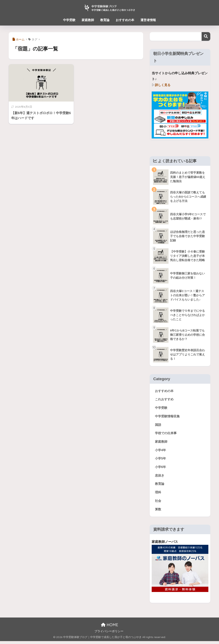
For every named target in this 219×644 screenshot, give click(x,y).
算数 (158, 512)
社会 (158, 503)
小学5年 (161, 460)
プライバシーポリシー (109, 634)
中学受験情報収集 (168, 417)
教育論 (105, 20)
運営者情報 (148, 20)
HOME (110, 628)
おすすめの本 (125, 20)
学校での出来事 (166, 434)
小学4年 (161, 451)
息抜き (160, 477)
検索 (206, 36)
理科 (158, 495)
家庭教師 (88, 20)
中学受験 (69, 20)
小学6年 (161, 469)
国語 (158, 426)
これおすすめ (165, 399)
